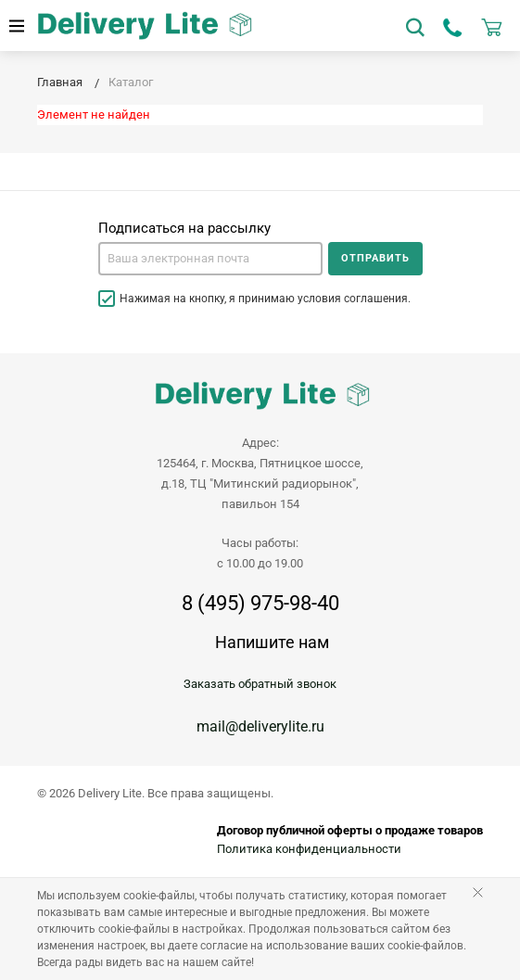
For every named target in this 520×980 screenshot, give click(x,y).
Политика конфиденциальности (309, 849)
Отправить (375, 258)
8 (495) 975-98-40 (260, 604)
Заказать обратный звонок (260, 684)
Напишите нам (272, 642)
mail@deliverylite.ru (260, 726)
